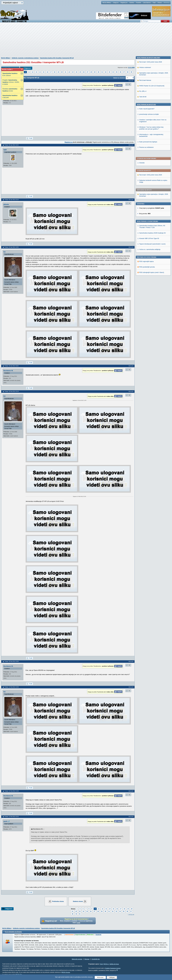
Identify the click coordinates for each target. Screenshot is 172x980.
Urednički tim (96, 959)
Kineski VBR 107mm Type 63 (149, 173)
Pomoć (160, 3)
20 (62, 72)
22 (69, 72)
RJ (5, 252)
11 (29, 72)
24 (76, 72)
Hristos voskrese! (145, 225)
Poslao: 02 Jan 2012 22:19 (12, 200)
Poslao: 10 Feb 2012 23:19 (12, 391)
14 (40, 72)
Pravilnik (138, 3)
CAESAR (10, 96)
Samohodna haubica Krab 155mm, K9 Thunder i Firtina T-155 (152, 161)
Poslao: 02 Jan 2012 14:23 (12, 145)
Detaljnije (99, 935)
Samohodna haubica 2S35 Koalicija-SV (153, 168)
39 (131, 72)
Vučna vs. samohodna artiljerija (150, 184)
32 (106, 72)
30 (98, 72)
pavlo (5, 821)
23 (73, 72)
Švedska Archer (10, 90)
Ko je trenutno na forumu (13, 932)
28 (91, 72)
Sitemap (87, 959)
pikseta (6, 204)
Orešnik (142, 98)
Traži (154, 3)
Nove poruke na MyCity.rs (146, 262)
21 (65, 72)
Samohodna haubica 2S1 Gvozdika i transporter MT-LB (57, 58)
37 (124, 72)
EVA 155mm (10, 74)
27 (87, 72)
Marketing (167, 3)
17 (51, 72)
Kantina (132, 3)
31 (102, 72)
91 (80, 914)
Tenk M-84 (143, 254)
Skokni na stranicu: (119, 78)
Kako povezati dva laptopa (148, 299)
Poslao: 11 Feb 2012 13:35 (12, 687)
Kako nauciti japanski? (147, 266)
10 (25, 72)
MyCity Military (107, 3)
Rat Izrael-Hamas (145, 237)
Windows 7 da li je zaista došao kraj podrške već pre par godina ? (151, 285)
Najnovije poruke (77, 959)
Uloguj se (116, 3)
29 (95, 72)
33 (109, 72)
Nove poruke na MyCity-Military (148, 215)
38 (128, 72)
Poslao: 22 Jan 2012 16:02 (12, 366)
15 (44, 72)
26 (84, 72)
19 (58, 72)
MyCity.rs (106, 964)
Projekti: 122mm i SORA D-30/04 (11, 82)
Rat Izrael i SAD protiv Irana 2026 (151, 110)
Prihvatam (100, 977)
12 (33, 72)
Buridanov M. (8, 371)
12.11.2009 (131, 67)
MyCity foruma (66, 972)
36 (120, 72)
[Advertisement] (86, 41)
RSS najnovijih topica (146, 196)
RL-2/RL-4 (143, 248)
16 (47, 72)
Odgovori (27, 68)
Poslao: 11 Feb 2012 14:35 (12, 791)
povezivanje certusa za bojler (149, 271)
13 (36, 72)
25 (80, 72)
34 (113, 72)
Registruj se (124, 3)
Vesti (101, 964)
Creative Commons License (113, 968)
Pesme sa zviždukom (146, 305)
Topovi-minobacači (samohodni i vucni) (152, 179)
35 (117, 72)
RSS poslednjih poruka (147, 202)
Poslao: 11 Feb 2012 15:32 (12, 817)
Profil (31, 138)
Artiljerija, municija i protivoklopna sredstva (25, 58)
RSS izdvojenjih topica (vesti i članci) (152, 207)
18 (55, 72)
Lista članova (147, 3)
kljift (5, 150)
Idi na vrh (132, 915)
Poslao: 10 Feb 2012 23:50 (12, 661)
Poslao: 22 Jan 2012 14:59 (12, 247)
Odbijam (112, 977)
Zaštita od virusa (114, 964)
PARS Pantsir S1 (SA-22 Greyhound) (152, 243)
